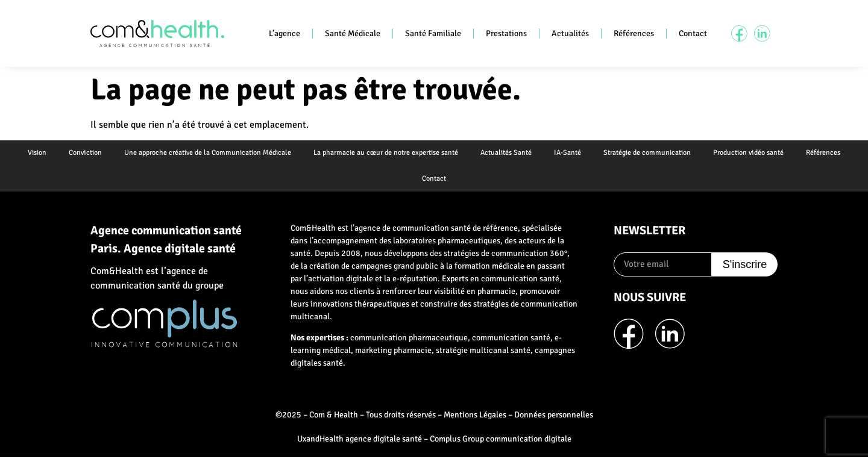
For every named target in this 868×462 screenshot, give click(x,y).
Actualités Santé (506, 154)
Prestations (506, 33)
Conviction (80, 154)
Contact (693, 33)
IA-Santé (569, 154)
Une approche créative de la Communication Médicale (204, 154)
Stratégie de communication (651, 154)
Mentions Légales (475, 419)
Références (634, 33)
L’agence (285, 33)
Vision (30, 154)
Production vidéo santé (754, 154)
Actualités (570, 33)
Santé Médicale (353, 33)
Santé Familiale (433, 33)
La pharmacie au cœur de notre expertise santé (384, 154)
